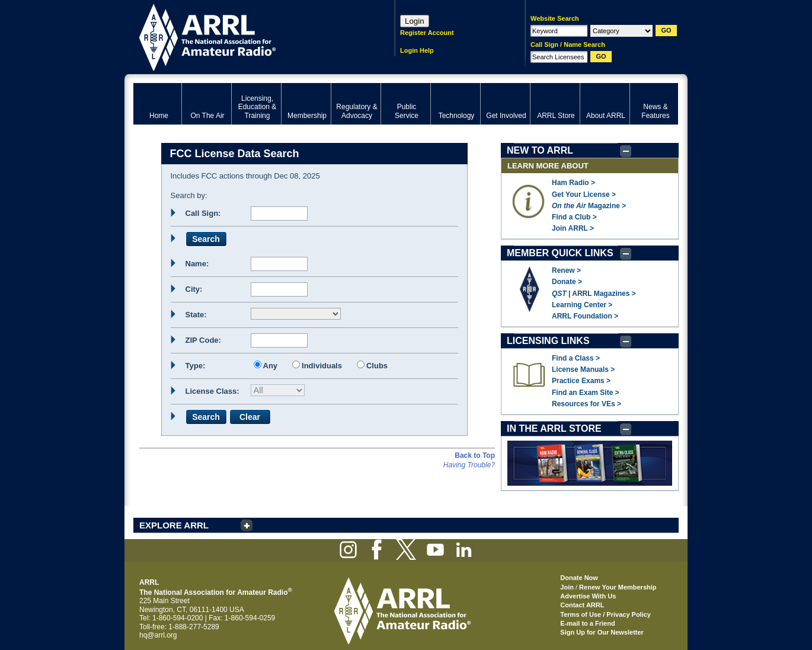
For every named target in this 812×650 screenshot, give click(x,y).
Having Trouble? (469, 465)
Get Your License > (584, 195)
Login (415, 21)
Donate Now (579, 578)
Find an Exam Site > (586, 393)
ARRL (249, 36)
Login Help (417, 50)
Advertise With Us (588, 596)
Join (567, 587)
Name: (197, 264)
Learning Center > (582, 305)
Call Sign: (203, 213)
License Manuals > (583, 369)
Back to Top (475, 455)
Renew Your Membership (618, 587)
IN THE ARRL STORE (554, 428)
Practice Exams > (581, 381)
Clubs (377, 366)
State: (196, 315)
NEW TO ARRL (540, 150)
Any (271, 366)
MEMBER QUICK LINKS (560, 253)
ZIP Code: (203, 340)
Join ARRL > (573, 228)
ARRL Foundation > (585, 316)
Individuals (322, 366)
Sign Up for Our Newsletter (602, 632)
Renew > (566, 270)
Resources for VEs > (586, 404)
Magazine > (589, 206)
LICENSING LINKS (548, 341)
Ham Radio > (573, 183)
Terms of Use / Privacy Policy (605, 614)
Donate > (567, 282)
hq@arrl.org (158, 635)
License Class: (212, 391)
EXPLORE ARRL (174, 525)
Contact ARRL (582, 605)
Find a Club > (574, 217)
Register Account (427, 33)
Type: (196, 366)
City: (194, 289)
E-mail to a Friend (587, 623)
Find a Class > (576, 358)
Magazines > (615, 294)
